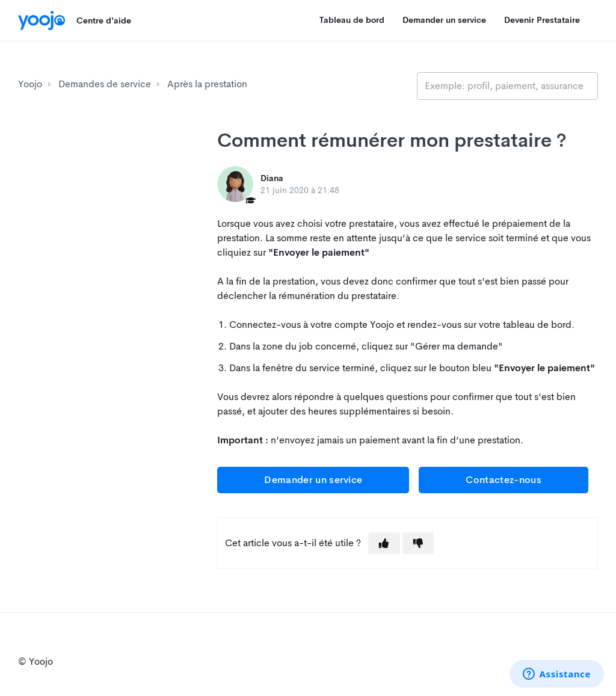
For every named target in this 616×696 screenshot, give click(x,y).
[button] (384, 543)
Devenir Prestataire (542, 20)
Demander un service (444, 20)
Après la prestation (207, 84)
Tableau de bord (352, 20)
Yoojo (30, 84)
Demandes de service (105, 84)
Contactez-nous (503, 480)
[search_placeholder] (507, 86)
